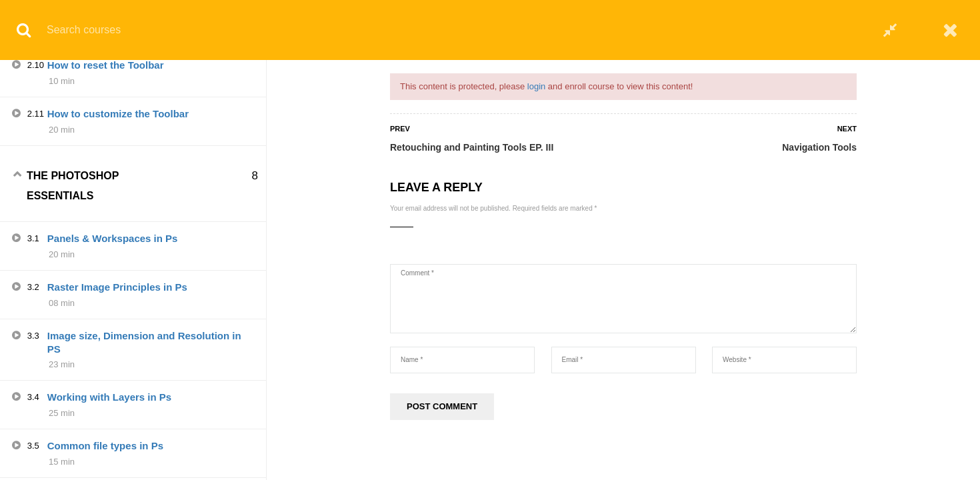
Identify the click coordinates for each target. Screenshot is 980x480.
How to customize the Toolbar (118, 223)
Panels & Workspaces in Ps (113, 348)
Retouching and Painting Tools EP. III (472, 147)
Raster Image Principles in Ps (117, 396)
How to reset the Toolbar (106, 174)
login (536, 86)
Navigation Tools (819, 147)
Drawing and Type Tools (104, 77)
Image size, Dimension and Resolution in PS (144, 452)
